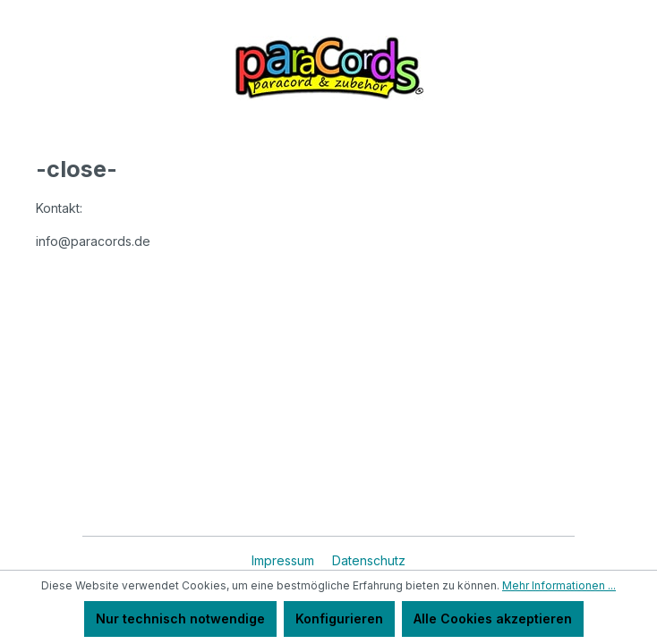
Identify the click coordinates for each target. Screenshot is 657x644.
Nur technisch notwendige (180, 619)
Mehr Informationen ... (559, 585)
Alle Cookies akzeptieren (493, 619)
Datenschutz (369, 560)
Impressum (285, 560)
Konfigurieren (339, 619)
